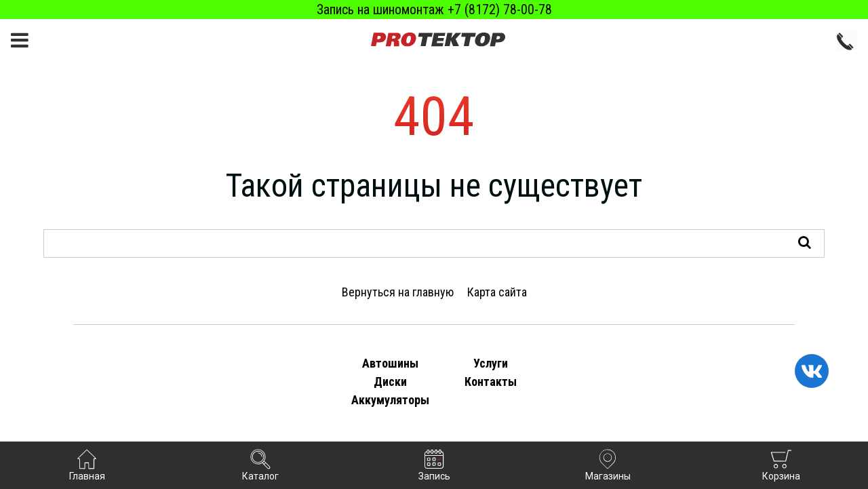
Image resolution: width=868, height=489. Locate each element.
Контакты (491, 382)
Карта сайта (497, 292)
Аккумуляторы (390, 400)
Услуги (491, 363)
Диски (390, 382)
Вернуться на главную (398, 292)
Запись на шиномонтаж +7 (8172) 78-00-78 (434, 9)
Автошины (390, 363)
